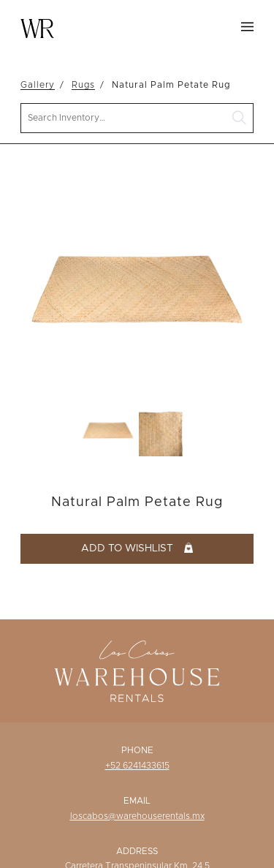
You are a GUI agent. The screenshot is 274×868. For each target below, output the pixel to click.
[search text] (137, 118)
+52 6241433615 (137, 766)
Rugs (83, 85)
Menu (247, 27)
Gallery (38, 85)
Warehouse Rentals (37, 29)
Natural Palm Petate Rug (171, 85)
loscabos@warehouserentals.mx (137, 816)
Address (137, 851)
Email (137, 801)
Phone (137, 750)
